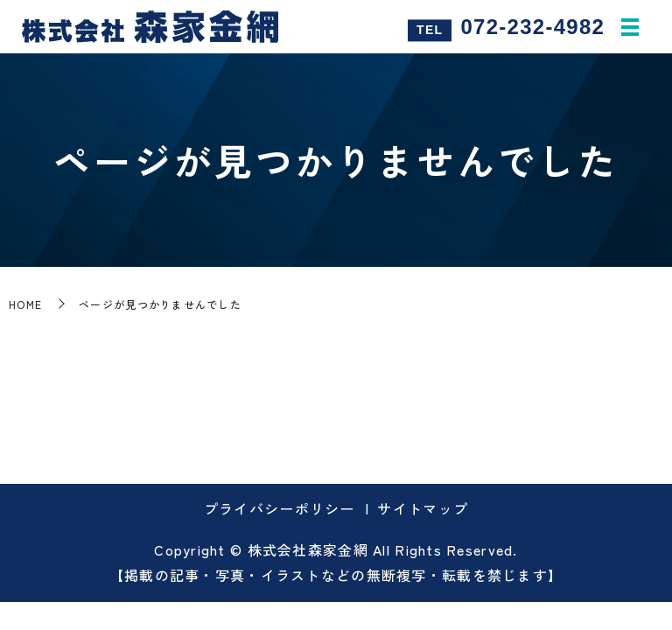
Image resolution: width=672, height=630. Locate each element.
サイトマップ (423, 508)
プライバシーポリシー (280, 508)
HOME (25, 304)
